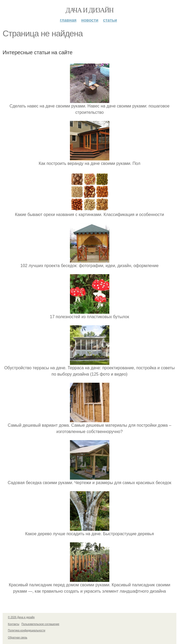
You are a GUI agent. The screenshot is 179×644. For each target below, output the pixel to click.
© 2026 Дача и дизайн (21, 617)
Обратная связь (18, 638)
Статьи (110, 20)
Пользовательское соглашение (40, 624)
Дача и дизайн (90, 10)
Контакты (14, 624)
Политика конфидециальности (27, 630)
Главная (68, 20)
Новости (90, 20)
